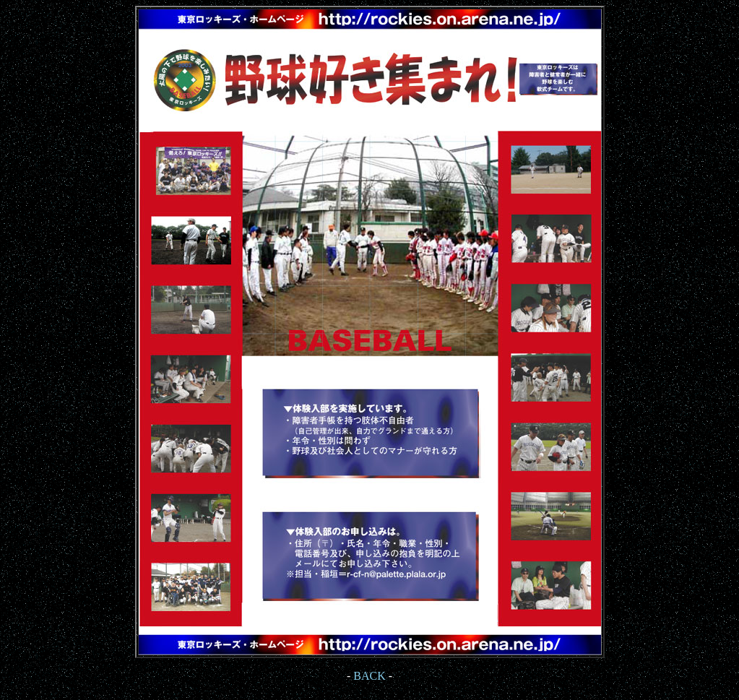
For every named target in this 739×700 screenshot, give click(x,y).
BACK (369, 676)
